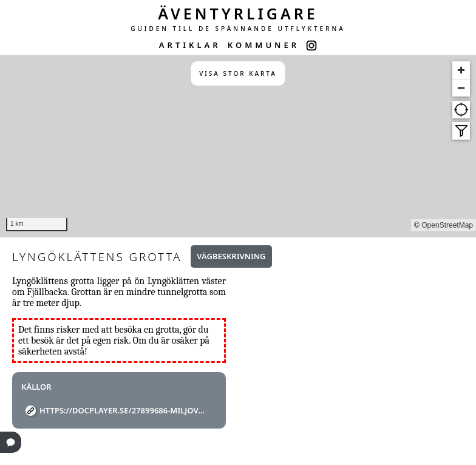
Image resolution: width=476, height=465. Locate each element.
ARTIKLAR (190, 45)
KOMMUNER (263, 45)
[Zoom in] (461, 70)
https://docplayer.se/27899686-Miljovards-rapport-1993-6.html (124, 410)
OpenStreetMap (447, 225)
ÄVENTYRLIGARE (238, 13)
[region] (238, 146)
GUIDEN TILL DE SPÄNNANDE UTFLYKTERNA (238, 29)
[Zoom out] (461, 88)
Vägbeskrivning (231, 256)
